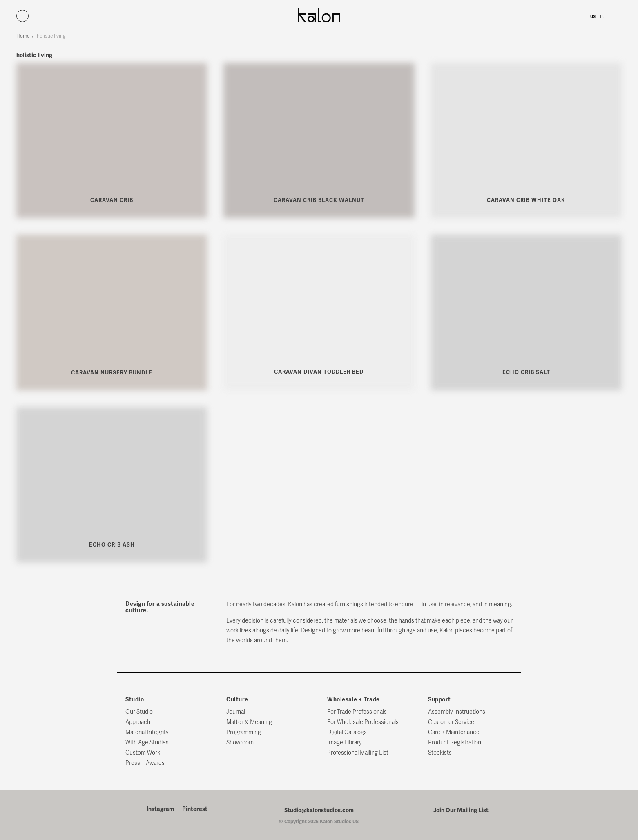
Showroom (240, 743)
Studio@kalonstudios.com (319, 810)
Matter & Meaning (249, 722)
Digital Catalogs (347, 732)
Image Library (345, 743)
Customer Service (451, 722)
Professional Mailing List (358, 753)
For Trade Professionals (357, 712)
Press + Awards (145, 763)
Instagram (160, 809)
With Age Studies (147, 743)
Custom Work (143, 753)
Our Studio (139, 712)
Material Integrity (147, 732)
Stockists (440, 753)
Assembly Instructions (457, 712)
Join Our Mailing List (461, 810)
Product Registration (455, 743)
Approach (138, 722)
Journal (236, 712)
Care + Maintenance (454, 732)
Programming (244, 732)
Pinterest (195, 809)
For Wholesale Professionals (363, 722)
